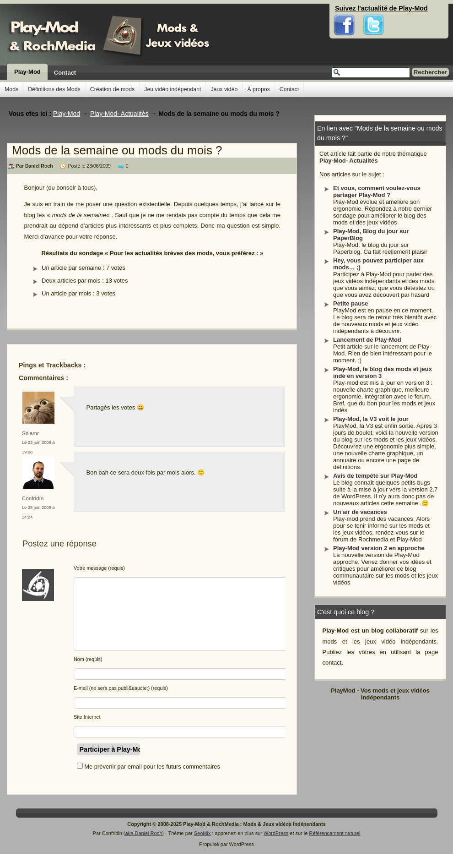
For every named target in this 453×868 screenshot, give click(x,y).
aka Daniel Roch (144, 833)
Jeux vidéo (224, 89)
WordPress (276, 833)
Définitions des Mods (54, 89)
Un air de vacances (360, 512)
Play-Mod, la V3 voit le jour (371, 419)
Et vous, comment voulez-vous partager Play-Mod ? (377, 191)
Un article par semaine (71, 268)
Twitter (373, 9)
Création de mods (112, 89)
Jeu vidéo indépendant (173, 89)
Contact (65, 73)
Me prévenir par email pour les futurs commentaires (152, 767)
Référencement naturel (334, 833)
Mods (11, 89)
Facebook (344, 9)
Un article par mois (66, 293)
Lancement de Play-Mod (367, 340)
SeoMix (202, 833)
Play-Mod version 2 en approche (379, 548)
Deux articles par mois (71, 281)
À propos (258, 89)
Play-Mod (27, 72)
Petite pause (351, 303)
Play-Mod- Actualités (348, 161)
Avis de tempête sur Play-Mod (375, 476)
